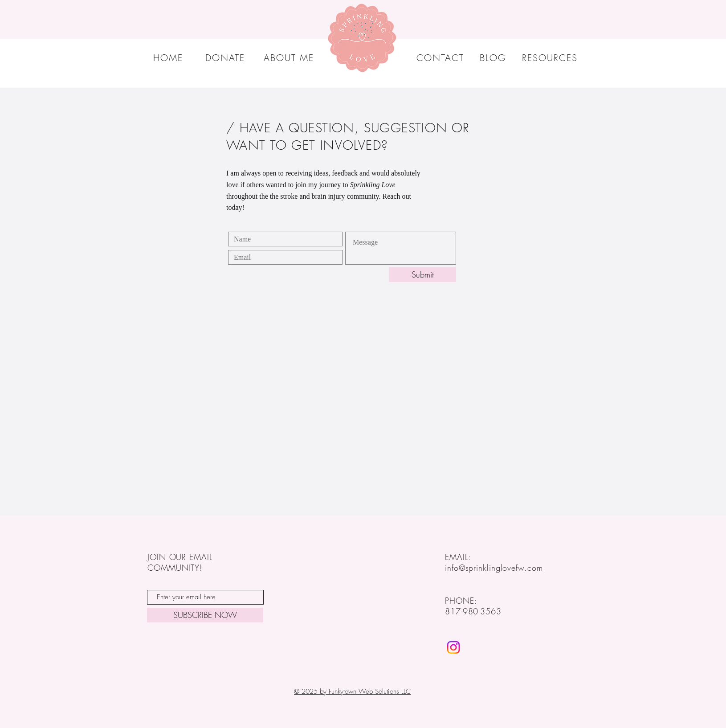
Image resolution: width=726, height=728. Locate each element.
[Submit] (423, 275)
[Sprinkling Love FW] (453, 647)
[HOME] (169, 57)
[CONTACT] (441, 57)
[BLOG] (494, 57)
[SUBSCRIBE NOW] (205, 615)
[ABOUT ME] (290, 57)
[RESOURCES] (551, 57)
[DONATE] (226, 57)
